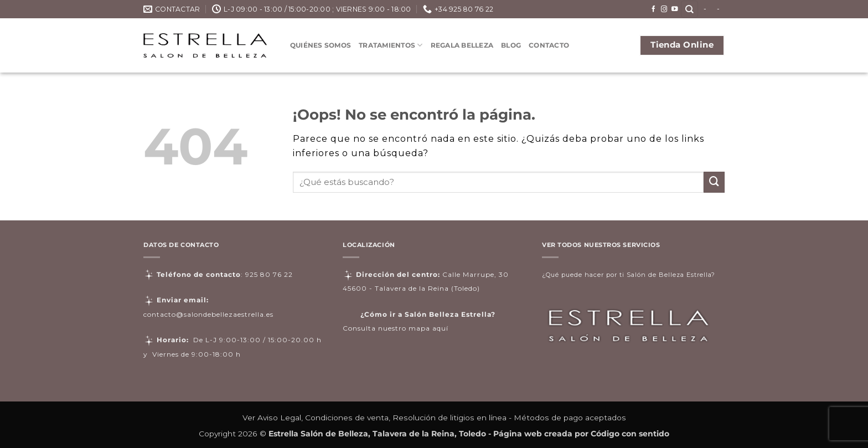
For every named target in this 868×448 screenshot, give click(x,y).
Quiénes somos (321, 45)
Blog (511, 45)
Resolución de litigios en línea (449, 418)
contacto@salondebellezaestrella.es (208, 314)
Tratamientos (391, 45)
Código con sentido (630, 434)
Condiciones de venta (347, 418)
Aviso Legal (279, 418)
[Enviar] (714, 182)
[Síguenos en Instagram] (664, 9)
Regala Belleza (462, 45)
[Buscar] (689, 9)
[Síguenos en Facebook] (654, 9)
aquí (440, 328)
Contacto (549, 45)
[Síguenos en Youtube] (675, 9)
